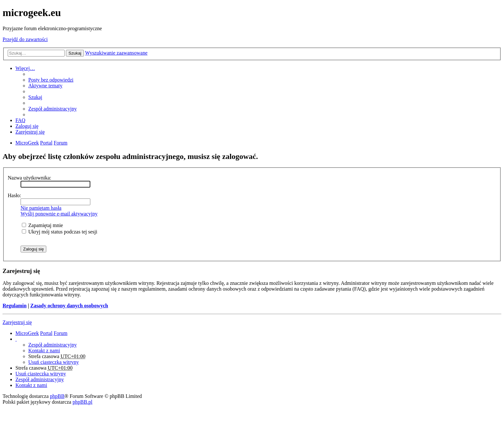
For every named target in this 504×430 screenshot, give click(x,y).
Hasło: (14, 195)
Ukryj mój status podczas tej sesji (60, 232)
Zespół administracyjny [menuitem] (53, 109)
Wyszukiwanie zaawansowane (116, 53)
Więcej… (25, 68)
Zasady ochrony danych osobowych (69, 306)
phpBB (57, 396)
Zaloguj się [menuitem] (27, 126)
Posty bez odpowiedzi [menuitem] (51, 80)
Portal (46, 143)
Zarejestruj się (17, 322)
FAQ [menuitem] (20, 120)
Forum (61, 333)
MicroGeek (27, 333)
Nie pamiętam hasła (41, 208)
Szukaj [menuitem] (35, 97)
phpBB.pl (83, 402)
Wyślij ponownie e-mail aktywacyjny (59, 214)
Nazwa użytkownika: (30, 178)
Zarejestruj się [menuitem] (30, 132)
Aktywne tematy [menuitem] (45, 86)
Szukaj (75, 53)
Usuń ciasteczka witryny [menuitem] (54, 362)
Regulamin (15, 306)
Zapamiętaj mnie (42, 225)
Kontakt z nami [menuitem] (44, 351)
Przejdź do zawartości (25, 39)
